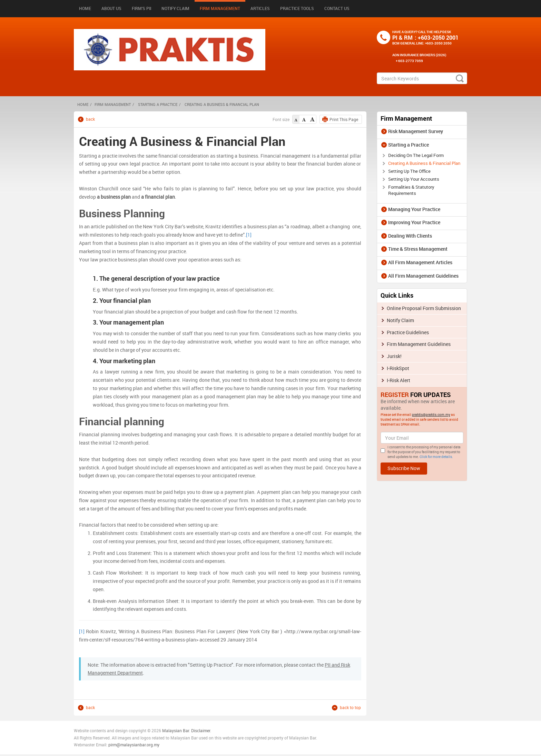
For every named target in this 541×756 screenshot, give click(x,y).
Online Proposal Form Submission (424, 308)
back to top (350, 708)
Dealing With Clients (410, 236)
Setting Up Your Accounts (414, 179)
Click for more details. (436, 457)
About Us (111, 8)
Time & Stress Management (418, 249)
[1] (249, 235)
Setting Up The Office (409, 171)
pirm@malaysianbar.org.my (134, 745)
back (90, 119)
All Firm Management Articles (420, 262)
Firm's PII (141, 8)
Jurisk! (394, 356)
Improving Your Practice (414, 222)
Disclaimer (201, 730)
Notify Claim (175, 8)
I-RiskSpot (398, 368)
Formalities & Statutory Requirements (411, 190)
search (460, 78)
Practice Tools (297, 8)
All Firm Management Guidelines (423, 276)
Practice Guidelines (408, 332)
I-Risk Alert (399, 380)
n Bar (184, 730)
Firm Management (220, 8)
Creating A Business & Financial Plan (424, 163)
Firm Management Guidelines (419, 344)
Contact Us (337, 8)
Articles (260, 8)
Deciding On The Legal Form (416, 155)
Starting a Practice (158, 104)
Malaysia (170, 730)
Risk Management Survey (416, 131)
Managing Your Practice (414, 209)
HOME (83, 104)
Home (85, 8)
